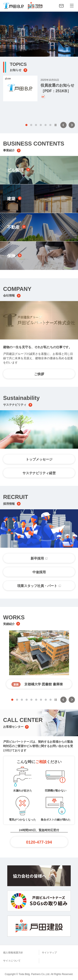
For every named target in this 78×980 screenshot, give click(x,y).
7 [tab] (41, 700)
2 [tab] (31, 125)
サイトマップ (49, 953)
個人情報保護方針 (13, 953)
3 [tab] (36, 125)
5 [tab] (46, 125)
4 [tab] (41, 125)
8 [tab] (46, 700)
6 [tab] (50, 125)
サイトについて (12, 961)
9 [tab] (51, 700)
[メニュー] (72, 6)
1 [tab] (26, 125)
